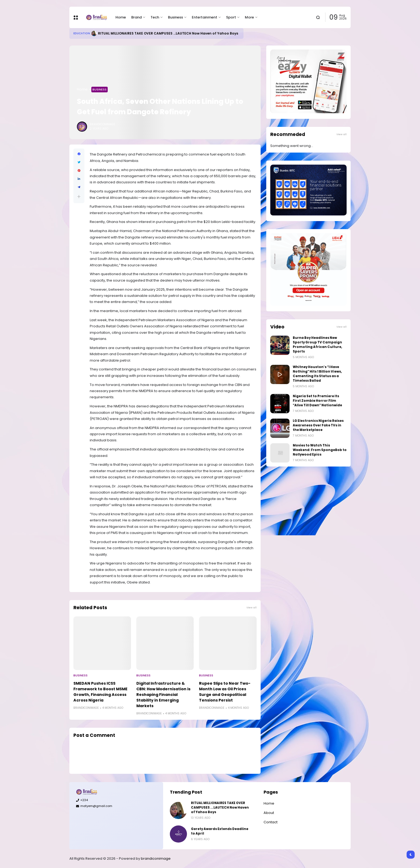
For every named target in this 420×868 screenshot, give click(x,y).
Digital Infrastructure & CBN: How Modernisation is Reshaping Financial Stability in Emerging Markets (163, 695)
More (249, 17)
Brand (136, 17)
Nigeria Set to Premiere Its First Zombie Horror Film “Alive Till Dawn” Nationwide (317, 401)
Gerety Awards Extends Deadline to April (220, 831)
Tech (155, 17)
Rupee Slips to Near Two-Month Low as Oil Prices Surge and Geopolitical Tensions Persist (225, 692)
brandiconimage (156, 858)
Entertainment (205, 17)
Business (175, 17)
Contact (271, 822)
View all (252, 607)
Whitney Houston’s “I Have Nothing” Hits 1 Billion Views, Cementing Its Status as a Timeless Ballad (317, 374)
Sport (231, 17)
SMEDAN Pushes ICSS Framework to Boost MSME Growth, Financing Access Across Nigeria (100, 692)
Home (121, 17)
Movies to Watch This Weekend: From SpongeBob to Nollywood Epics (320, 450)
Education (82, 33)
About (269, 813)
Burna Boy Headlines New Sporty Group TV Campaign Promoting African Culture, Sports (317, 345)
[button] (79, 197)
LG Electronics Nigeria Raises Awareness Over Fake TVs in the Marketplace (318, 425)
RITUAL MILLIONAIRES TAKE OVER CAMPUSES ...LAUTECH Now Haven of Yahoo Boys (168, 33)
